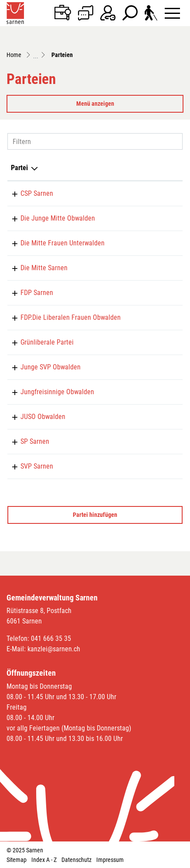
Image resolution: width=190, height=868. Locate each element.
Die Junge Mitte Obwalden (58, 218)
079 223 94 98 (156, 218)
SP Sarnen (35, 441)
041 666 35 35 (51, 638)
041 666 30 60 (156, 293)
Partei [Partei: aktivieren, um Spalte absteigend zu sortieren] (19, 168)
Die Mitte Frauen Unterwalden (63, 243)
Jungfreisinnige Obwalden (57, 392)
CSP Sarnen (37, 193)
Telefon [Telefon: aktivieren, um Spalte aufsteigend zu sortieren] (146, 168)
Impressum (110, 860)
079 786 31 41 (156, 243)
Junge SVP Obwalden (51, 367)
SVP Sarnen (37, 466)
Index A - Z (44, 860)
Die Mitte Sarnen (44, 268)
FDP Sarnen (37, 293)
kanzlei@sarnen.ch (54, 649)
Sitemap (17, 860)
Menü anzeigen (95, 104)
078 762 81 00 (156, 441)
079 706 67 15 (156, 317)
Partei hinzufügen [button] (95, 515)
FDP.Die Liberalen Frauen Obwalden (71, 317)
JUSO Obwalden (43, 417)
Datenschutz (76, 860)
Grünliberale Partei (47, 342)
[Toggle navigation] (172, 13)
